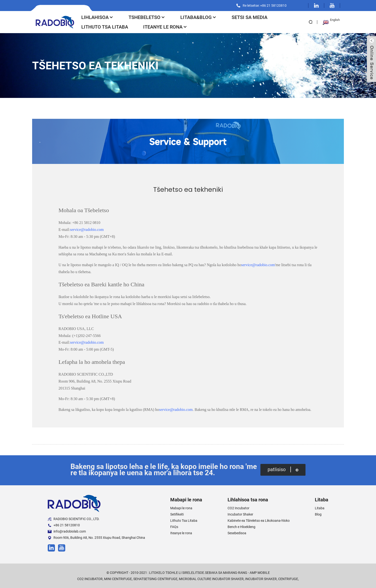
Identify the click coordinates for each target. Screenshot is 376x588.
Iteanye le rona (165, 27)
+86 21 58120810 (64, 525)
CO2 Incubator (238, 508)
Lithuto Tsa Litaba (105, 27)
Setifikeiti (177, 514)
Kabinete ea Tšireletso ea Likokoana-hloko (259, 521)
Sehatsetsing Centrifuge (155, 579)
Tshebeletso (147, 17)
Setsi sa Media (250, 17)
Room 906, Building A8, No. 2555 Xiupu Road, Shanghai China (96, 538)
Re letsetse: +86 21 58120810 (265, 6)
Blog (318, 514)
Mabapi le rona (181, 508)
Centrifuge (288, 579)
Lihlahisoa (97, 17)
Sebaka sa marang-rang (226, 573)
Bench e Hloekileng (241, 527)
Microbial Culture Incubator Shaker (211, 579)
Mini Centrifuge (118, 579)
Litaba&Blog (198, 17)
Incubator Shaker (240, 514)
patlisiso (283, 469)
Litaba (320, 508)
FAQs (174, 527)
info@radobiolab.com (67, 531)
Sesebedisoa (237, 533)
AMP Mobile (260, 573)
